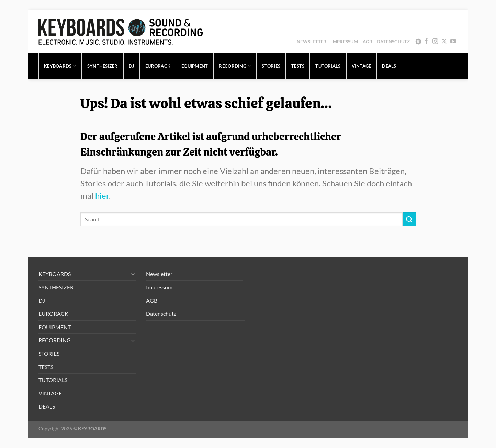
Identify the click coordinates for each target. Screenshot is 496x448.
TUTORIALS (328, 66)
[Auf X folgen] (444, 42)
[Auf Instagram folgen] (435, 42)
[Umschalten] (133, 274)
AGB (367, 42)
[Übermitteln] (409, 219)
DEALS (389, 66)
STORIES (271, 66)
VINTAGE (362, 66)
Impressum (345, 42)
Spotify (418, 42)
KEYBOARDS (60, 66)
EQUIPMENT (195, 66)
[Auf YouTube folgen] (453, 42)
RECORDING (235, 66)
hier (102, 196)
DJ (132, 66)
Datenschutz (393, 42)
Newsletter (312, 42)
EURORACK (158, 66)
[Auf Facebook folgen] (426, 42)
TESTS (298, 66)
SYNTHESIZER (103, 66)
